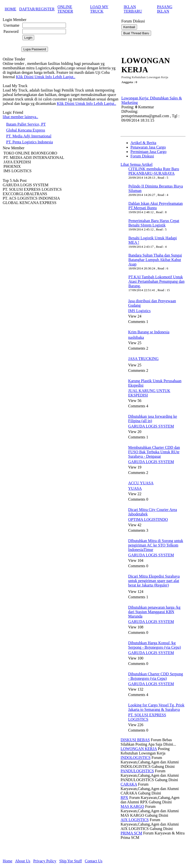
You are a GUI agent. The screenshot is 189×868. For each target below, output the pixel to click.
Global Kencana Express (26, 130)
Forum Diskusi (142, 156)
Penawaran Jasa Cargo (148, 147)
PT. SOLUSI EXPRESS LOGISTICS (147, 717)
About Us (23, 861)
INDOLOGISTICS (136, 758)
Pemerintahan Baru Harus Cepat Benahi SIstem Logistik (154, 223)
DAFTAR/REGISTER (37, 9)
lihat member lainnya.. (20, 117)
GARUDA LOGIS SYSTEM (151, 426)
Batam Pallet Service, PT (26, 124)
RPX (124, 798)
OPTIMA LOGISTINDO (148, 519)
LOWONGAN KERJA (139, 749)
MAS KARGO (132, 806)
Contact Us (94, 861)
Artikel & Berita (143, 143)
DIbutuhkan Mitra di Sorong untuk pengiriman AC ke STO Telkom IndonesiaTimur (156, 545)
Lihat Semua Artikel (137, 164)
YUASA (135, 488)
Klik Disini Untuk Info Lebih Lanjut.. (46, 77)
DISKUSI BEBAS (135, 740)
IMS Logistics (139, 311)
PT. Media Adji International (29, 136)
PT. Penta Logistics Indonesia (30, 142)
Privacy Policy (45, 861)
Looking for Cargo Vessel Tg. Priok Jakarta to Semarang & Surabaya (156, 707)
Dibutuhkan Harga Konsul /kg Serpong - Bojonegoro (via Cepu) (155, 645)
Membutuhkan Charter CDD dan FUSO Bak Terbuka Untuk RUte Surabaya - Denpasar (154, 452)
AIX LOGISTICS (135, 820)
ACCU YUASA (141, 483)
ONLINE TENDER (65, 9)
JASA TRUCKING (143, 359)
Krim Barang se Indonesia (149, 332)
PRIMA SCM (131, 833)
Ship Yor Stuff (71, 861)
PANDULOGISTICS (137, 771)
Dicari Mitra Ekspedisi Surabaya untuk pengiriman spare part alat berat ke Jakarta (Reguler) (154, 581)
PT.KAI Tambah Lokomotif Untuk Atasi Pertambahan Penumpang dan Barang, (157, 281)
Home (8, 861)
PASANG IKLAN (165, 9)
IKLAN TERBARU (133, 9)
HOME (10, 9)
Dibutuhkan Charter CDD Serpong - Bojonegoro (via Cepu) (156, 676)
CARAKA (129, 784)
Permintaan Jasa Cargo (148, 152)
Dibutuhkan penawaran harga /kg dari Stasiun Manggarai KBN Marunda (154, 612)
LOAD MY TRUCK (99, 9)
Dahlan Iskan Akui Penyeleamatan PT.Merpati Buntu (156, 206)
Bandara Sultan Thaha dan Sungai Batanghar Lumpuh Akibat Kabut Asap (155, 260)
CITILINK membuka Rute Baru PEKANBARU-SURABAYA (154, 171)
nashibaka (136, 337)
